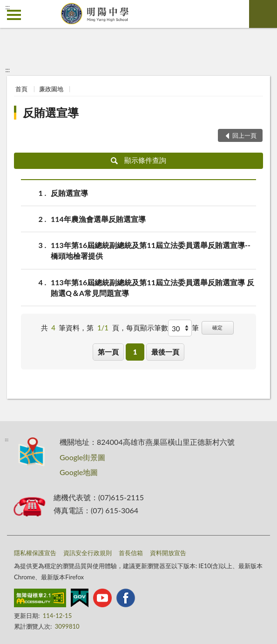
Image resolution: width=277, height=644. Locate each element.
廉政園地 (51, 89)
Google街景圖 (82, 457)
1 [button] (135, 352)
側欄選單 (14, 15)
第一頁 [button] (108, 352)
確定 (217, 327)
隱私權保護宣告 (35, 553)
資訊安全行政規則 (88, 553)
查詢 (263, 14)
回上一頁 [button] (244, 135)
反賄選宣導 (51, 112)
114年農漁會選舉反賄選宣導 (98, 219)
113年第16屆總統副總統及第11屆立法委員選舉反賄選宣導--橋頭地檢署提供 (151, 250)
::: (7, 7)
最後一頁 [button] (165, 352)
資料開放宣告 (168, 553)
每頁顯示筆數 (147, 328)
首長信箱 (131, 553)
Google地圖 (79, 472)
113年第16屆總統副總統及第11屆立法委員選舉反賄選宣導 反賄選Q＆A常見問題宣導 (152, 287)
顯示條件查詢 (138, 160)
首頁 (21, 89)
